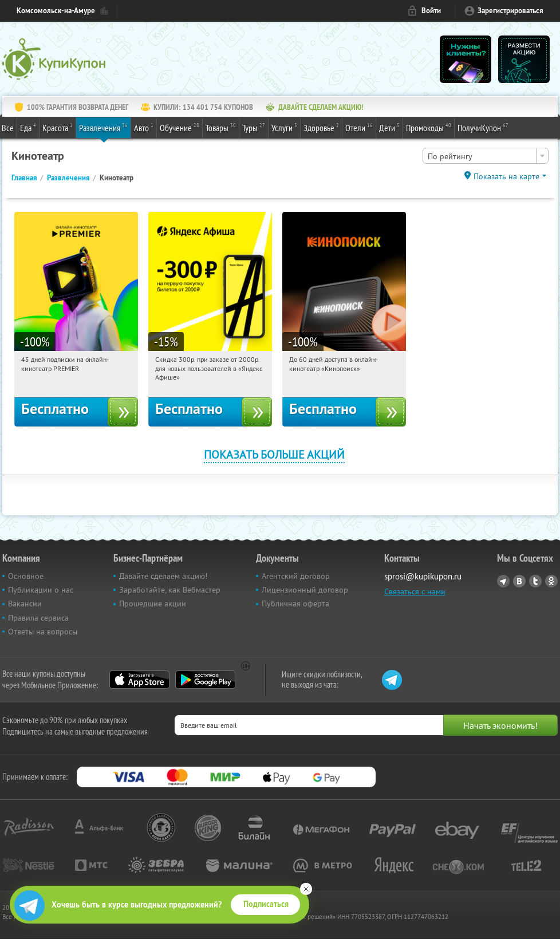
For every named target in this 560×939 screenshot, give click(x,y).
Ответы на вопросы (43, 632)
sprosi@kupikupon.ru (423, 576)
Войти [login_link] (431, 11)
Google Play (205, 680)
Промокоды (429, 127)
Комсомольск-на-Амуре (56, 11)
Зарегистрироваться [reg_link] (510, 11)
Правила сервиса (38, 618)
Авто (144, 127)
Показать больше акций (274, 454)
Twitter (535, 581)
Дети (389, 127)
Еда (28, 127)
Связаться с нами (415, 591)
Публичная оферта (295, 603)
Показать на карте (506, 176)
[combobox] (486, 156)
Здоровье (321, 127)
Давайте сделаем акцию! (163, 576)
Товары (221, 127)
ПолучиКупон (483, 127)
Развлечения (103, 127)
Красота (58, 127)
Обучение (180, 127)
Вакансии (25, 603)
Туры (254, 127)
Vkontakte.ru (519, 581)
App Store (139, 680)
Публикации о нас (41, 590)
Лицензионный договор (305, 590)
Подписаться (266, 904)
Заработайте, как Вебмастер (170, 590)
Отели (359, 127)
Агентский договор (296, 576)
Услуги (284, 127)
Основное (26, 576)
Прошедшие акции (153, 603)
